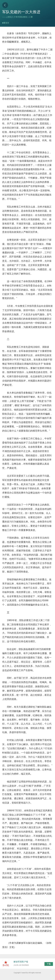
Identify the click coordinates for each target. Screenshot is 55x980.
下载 (49, 964)
